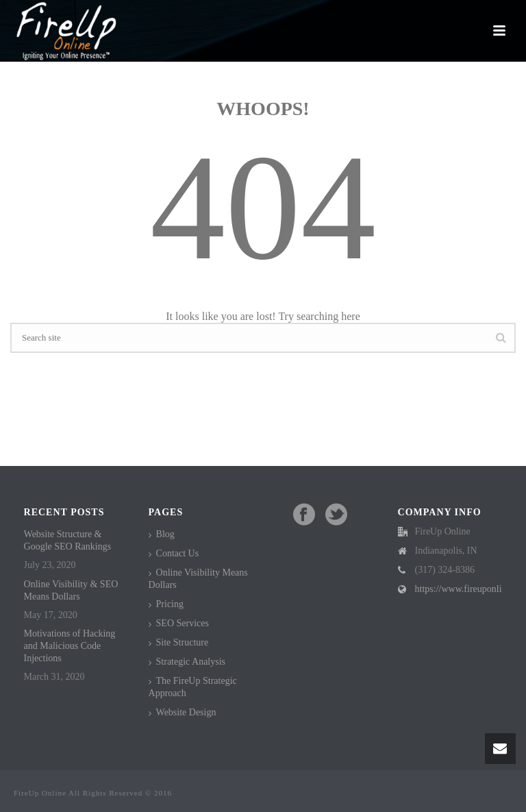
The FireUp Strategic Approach (193, 687)
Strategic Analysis (191, 662)
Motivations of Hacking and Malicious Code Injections (70, 646)
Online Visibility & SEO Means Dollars (71, 590)
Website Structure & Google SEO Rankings (68, 540)
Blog (165, 534)
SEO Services (183, 623)
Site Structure (183, 642)
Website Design (186, 712)
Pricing (170, 604)
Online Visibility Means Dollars (198, 579)
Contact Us (178, 553)
